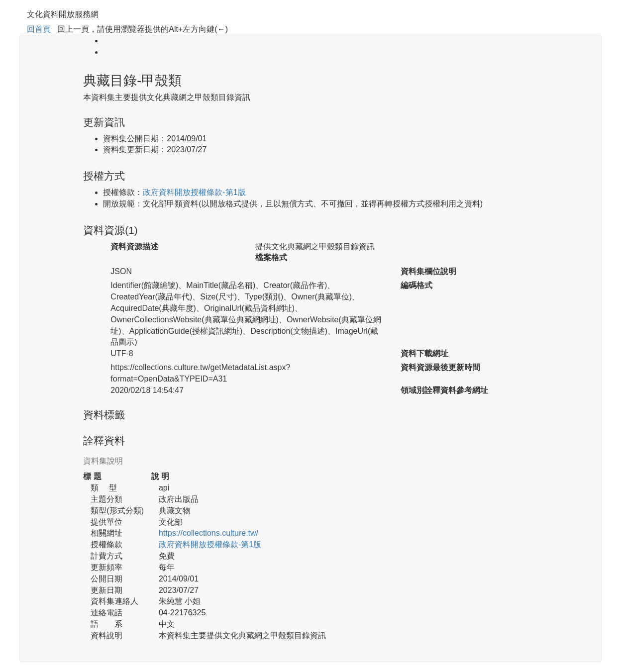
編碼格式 (416, 285)
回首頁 (39, 29)
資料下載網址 (424, 353)
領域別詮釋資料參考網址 (444, 390)
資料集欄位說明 (428, 271)
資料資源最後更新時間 (440, 367)
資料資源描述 (134, 246)
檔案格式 (271, 257)
